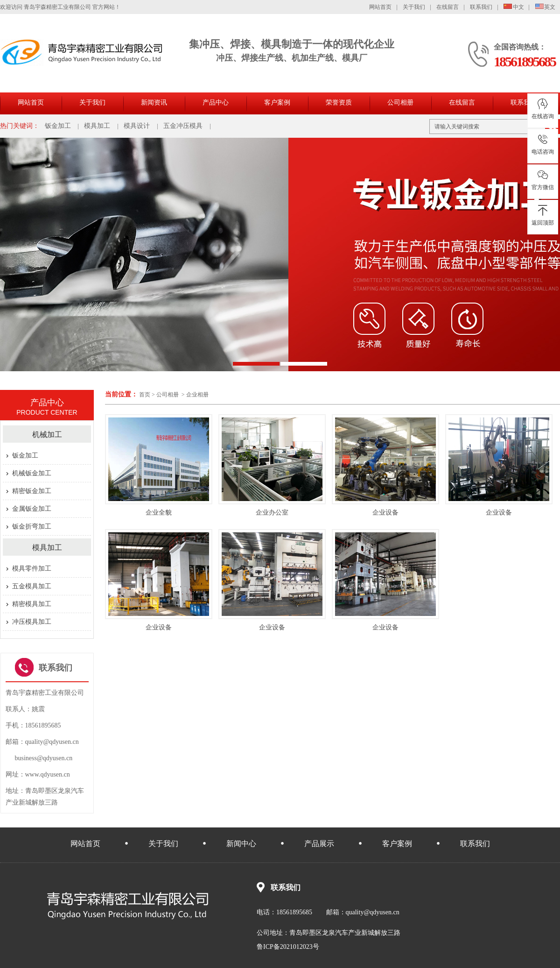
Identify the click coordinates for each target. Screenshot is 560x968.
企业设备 (385, 512)
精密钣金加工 (32, 491)
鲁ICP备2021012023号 (288, 947)
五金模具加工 (32, 586)
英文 (546, 7)
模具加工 (97, 126)
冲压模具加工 (32, 622)
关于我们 (414, 7)
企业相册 (197, 395)
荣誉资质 (339, 102)
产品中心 (216, 102)
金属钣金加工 (32, 509)
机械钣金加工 (32, 473)
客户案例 (277, 102)
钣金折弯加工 (32, 526)
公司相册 (400, 102)
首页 (145, 395)
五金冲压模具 (183, 126)
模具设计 (137, 126)
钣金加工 (58, 126)
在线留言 (448, 7)
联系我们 (481, 7)
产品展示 (319, 844)
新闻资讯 (154, 102)
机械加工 (47, 435)
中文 (514, 7)
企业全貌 (159, 512)
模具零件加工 (32, 569)
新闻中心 (241, 844)
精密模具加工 (32, 604)
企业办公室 (272, 512)
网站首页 (380, 7)
